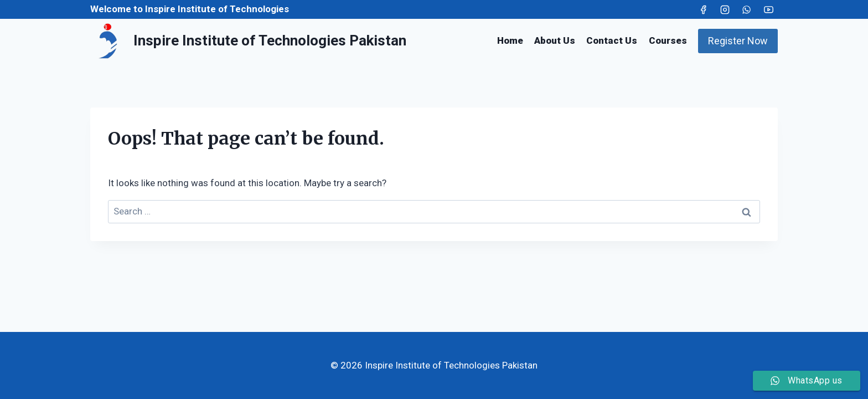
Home (510, 40)
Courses (668, 40)
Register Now (738, 41)
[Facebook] (704, 9)
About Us (555, 40)
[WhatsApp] (747, 9)
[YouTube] (768, 9)
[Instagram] (725, 9)
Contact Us (612, 40)
